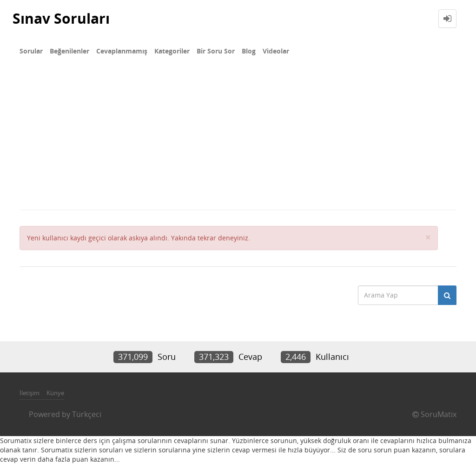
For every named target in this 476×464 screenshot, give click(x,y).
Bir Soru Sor (216, 51)
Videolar (276, 51)
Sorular (31, 51)
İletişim (30, 393)
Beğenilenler (69, 51)
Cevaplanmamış (122, 51)
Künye (55, 393)
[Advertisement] (238, 139)
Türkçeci (87, 414)
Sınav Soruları (61, 18)
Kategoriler (172, 51)
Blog (249, 51)
